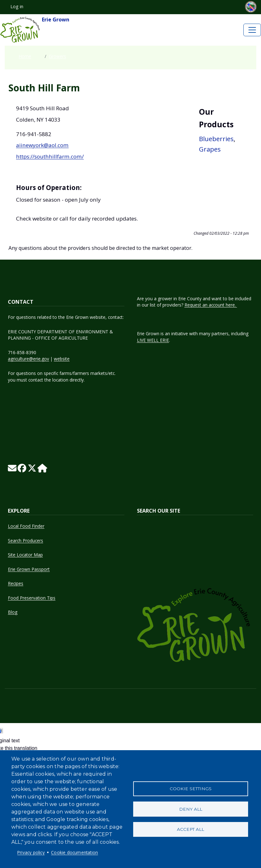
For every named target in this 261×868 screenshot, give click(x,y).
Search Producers (26, 540)
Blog (13, 612)
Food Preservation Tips (32, 598)
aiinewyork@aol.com (42, 145)
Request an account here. (211, 305)
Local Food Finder (26, 526)
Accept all (190, 830)
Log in (17, 6)
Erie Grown (35, 30)
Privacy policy (31, 852)
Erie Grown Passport (29, 569)
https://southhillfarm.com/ (50, 156)
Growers (57, 56)
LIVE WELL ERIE (153, 340)
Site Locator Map (25, 555)
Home (25, 56)
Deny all (191, 809)
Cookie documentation (74, 852)
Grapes (210, 149)
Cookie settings (191, 789)
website (62, 359)
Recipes (16, 583)
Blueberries (216, 139)
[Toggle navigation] (252, 30)
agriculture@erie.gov (28, 359)
